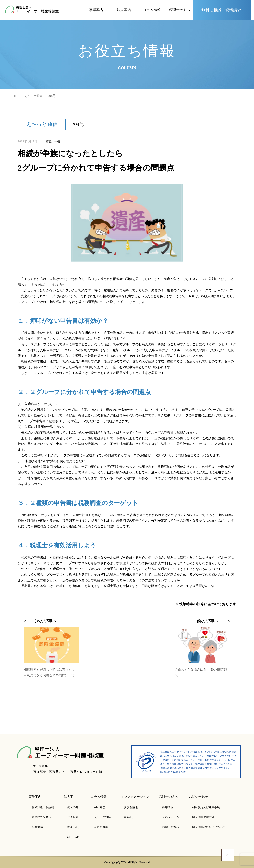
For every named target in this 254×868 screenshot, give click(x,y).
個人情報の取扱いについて (209, 827)
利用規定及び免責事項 (206, 807)
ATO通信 (100, 807)
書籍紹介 (129, 817)
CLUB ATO (74, 837)
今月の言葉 (101, 827)
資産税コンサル (41, 817)
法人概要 (73, 807)
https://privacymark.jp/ (173, 772)
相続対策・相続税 (43, 807)
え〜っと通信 (102, 817)
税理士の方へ (171, 827)
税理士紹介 (74, 827)
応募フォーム (171, 817)
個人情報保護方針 (203, 817)
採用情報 (168, 807)
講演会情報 (131, 807)
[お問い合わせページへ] (222, 10)
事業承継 (37, 827)
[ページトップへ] (228, 855)
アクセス (73, 817)
